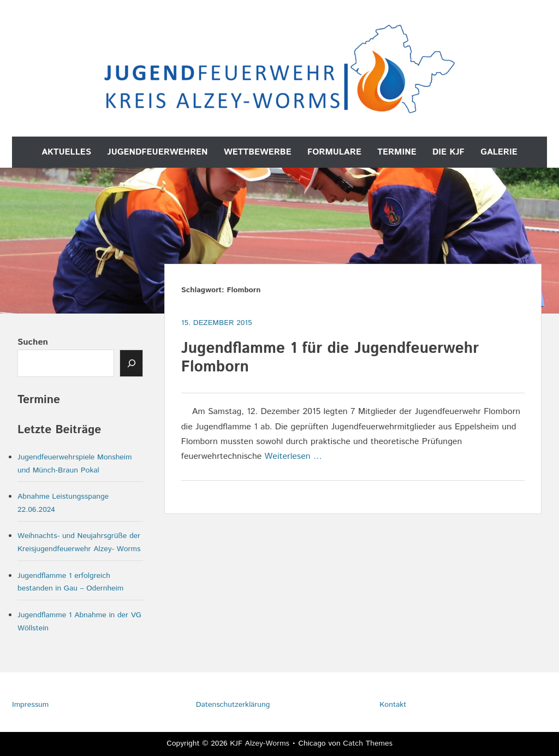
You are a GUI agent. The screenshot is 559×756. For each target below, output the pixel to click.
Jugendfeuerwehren (157, 152)
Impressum (30, 705)
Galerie (499, 152)
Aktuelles (66, 152)
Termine (397, 152)
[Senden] (132, 363)
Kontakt (393, 705)
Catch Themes (368, 743)
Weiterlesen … (293, 456)
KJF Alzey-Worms (260, 743)
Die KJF (448, 152)
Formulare (334, 152)
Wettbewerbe (258, 152)
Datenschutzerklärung (233, 705)
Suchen (33, 342)
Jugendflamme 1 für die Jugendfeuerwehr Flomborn (330, 358)
